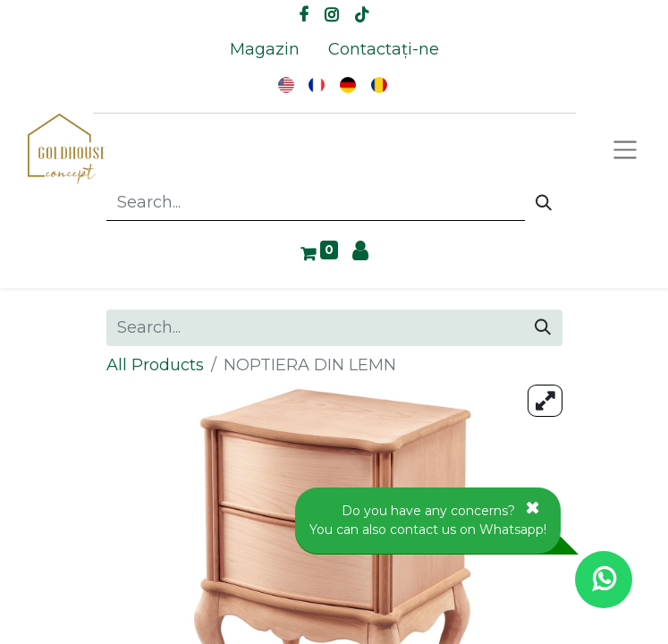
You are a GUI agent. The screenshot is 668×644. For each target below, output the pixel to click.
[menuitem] (265, 50)
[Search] (544, 203)
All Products (155, 365)
